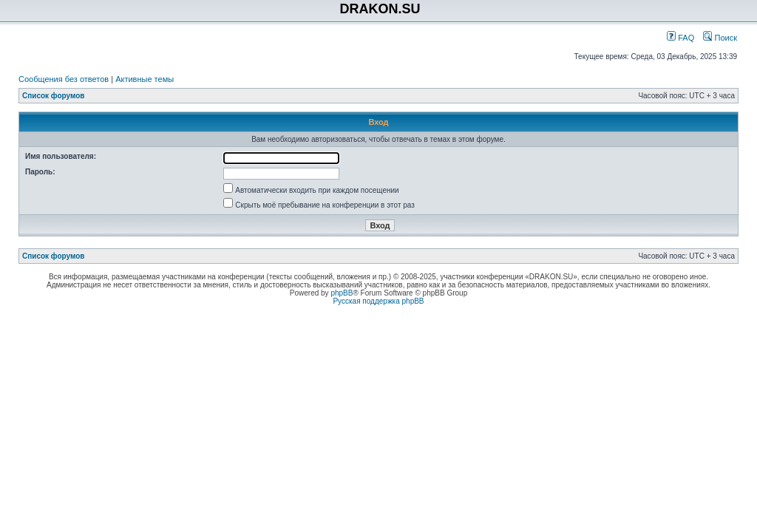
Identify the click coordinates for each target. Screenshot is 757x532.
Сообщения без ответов (64, 79)
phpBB (342, 293)
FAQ (680, 38)
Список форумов (54, 96)
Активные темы (145, 79)
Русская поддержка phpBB (378, 301)
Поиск (720, 38)
